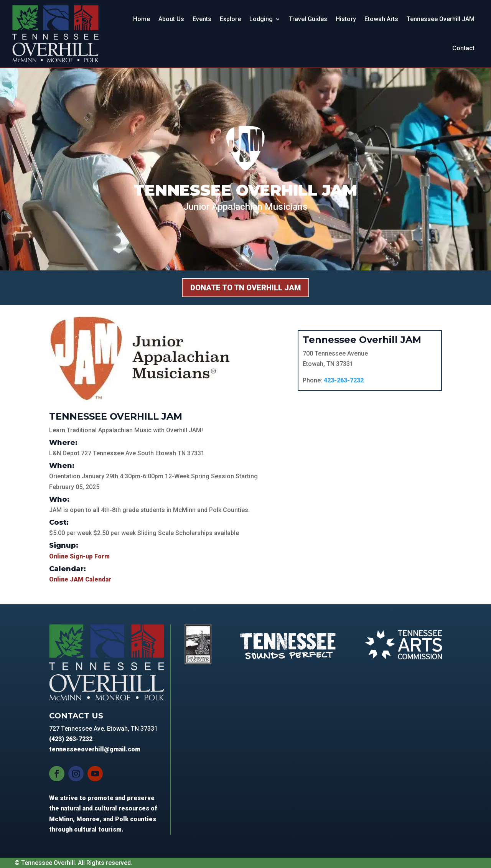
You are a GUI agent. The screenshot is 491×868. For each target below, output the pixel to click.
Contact (463, 48)
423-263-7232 (344, 380)
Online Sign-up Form (79, 556)
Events (202, 19)
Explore (230, 19)
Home (142, 19)
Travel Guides (308, 19)
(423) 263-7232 (71, 739)
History (346, 19)
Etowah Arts (381, 19)
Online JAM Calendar (80, 579)
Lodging (261, 19)
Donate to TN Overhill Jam (245, 288)
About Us (171, 19)
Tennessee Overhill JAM (441, 19)
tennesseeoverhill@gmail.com (95, 749)
